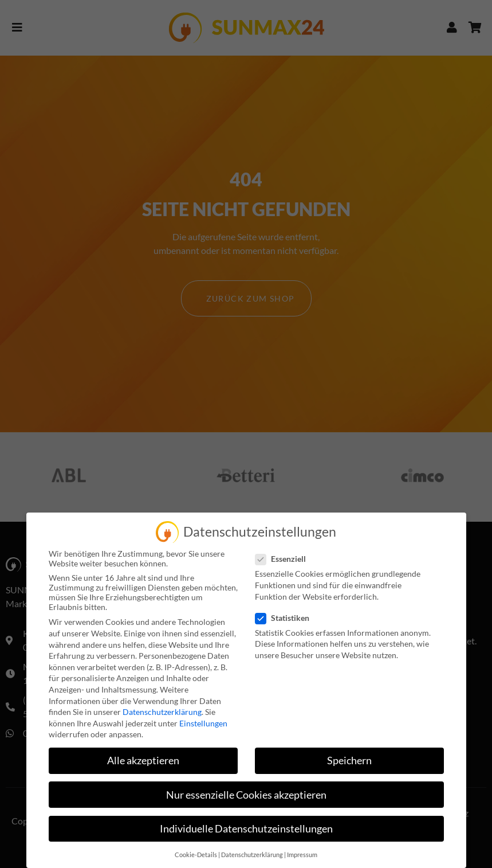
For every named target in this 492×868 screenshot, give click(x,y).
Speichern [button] (349, 761)
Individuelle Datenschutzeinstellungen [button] (246, 829)
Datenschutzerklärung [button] (252, 855)
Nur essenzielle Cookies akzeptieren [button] (246, 795)
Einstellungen (203, 723)
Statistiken (286, 618)
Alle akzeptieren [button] (143, 761)
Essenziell (284, 559)
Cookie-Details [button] (196, 855)
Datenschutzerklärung (162, 712)
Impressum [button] (302, 855)
